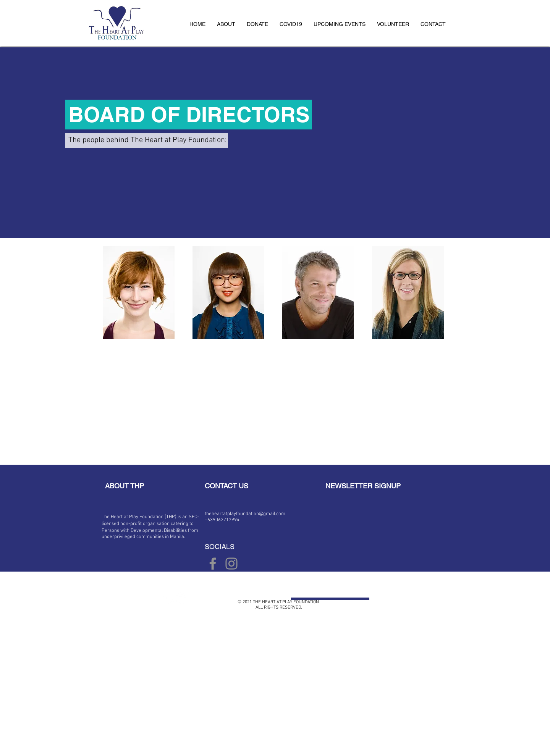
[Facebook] (213, 564)
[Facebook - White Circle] (168, 598)
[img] (139, 292)
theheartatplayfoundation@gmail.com (245, 514)
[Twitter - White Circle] (182, 598)
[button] (226, 24)
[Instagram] (231, 564)
